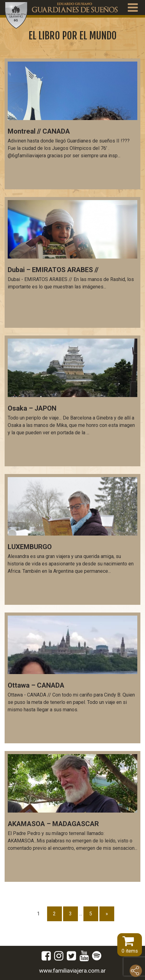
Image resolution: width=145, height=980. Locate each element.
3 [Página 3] (70, 914)
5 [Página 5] (91, 914)
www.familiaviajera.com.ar (72, 971)
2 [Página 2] (54, 914)
